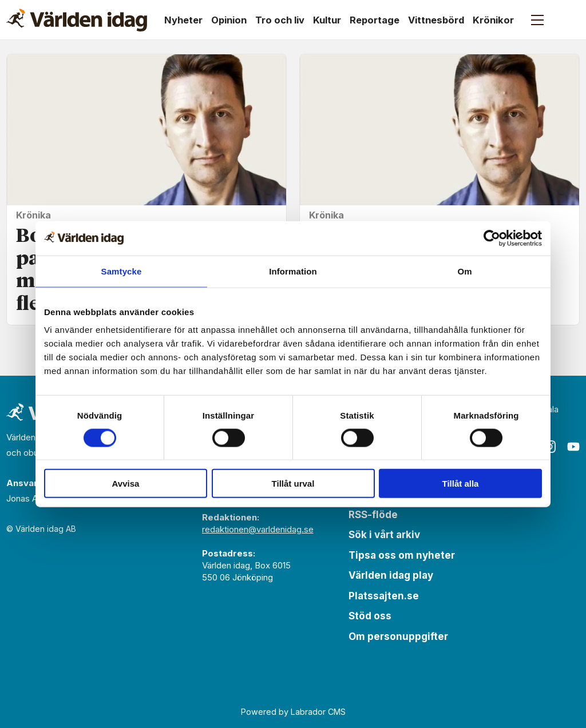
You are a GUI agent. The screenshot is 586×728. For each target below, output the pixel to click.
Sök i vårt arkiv (384, 535)
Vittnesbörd (436, 20)
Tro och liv (280, 20)
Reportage (375, 20)
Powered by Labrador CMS (293, 712)
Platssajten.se (384, 596)
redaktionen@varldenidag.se (258, 529)
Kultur (327, 20)
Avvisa (126, 484)
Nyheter (183, 20)
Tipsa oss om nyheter (402, 555)
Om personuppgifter (398, 636)
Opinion (229, 20)
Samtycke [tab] (122, 271)
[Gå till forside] (77, 20)
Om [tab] (464, 271)
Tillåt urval (293, 484)
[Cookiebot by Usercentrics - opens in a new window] (492, 238)
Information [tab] (293, 271)
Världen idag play (391, 575)
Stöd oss (370, 616)
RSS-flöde (373, 515)
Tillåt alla (461, 484)
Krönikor (493, 20)
